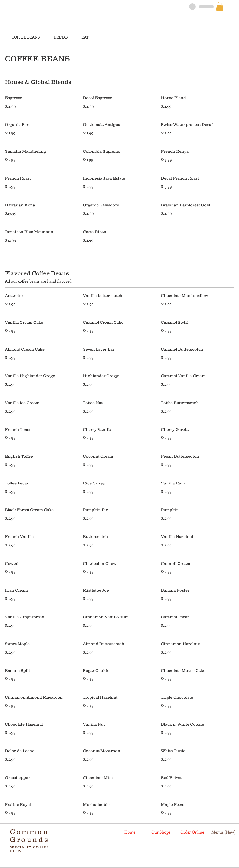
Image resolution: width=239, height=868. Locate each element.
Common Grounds (30, 836)
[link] (220, 6)
